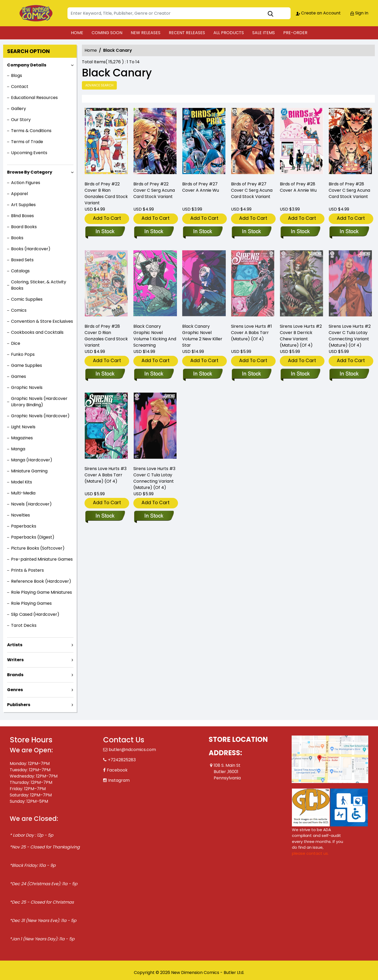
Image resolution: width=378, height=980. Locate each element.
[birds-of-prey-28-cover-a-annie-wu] (302, 142)
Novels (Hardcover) (31, 504)
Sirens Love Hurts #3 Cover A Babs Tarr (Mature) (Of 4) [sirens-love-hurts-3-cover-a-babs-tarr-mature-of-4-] (106, 475)
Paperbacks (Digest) (33, 537)
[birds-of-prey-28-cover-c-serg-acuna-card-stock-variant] (350, 142)
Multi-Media (23, 493)
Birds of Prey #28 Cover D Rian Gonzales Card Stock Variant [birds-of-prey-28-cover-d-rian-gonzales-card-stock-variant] (106, 336)
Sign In (359, 13)
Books (17, 238)
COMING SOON (107, 33)
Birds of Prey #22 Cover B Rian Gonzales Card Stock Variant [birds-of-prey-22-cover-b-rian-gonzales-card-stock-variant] (106, 193)
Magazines (22, 438)
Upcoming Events (29, 153)
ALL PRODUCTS (229, 33)
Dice (16, 343)
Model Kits (22, 482)
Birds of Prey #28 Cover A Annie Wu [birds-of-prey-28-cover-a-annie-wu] (298, 187)
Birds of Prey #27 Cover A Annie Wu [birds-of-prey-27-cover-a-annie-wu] (201, 187)
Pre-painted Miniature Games (42, 559)
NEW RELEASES (146, 33)
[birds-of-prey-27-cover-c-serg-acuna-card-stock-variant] (253, 142)
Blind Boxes (22, 216)
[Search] (179, 13)
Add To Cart (107, 218)
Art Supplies (23, 205)
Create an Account (318, 13)
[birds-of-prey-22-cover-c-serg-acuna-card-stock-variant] (155, 142)
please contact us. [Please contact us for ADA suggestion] (310, 853)
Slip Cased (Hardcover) (35, 614)
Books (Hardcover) (31, 249)
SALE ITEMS (264, 33)
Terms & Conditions (31, 131)
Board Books (24, 227)
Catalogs (20, 271)
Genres (15, 690)
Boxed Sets (22, 260)
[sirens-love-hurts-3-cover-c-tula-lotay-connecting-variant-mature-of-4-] (154, 516)
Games (19, 376)
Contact (20, 87)
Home (91, 50)
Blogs (17, 75)
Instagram (119, 780)
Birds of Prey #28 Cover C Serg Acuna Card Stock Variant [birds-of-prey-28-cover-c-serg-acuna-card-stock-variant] (349, 190)
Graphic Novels (27, 387)
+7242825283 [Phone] (122, 760)
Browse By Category (30, 172)
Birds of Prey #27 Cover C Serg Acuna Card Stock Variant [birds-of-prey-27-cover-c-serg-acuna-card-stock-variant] (252, 190)
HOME (77, 33)
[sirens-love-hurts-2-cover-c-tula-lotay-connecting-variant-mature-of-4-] (349, 374)
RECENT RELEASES (187, 33)
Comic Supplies (27, 299)
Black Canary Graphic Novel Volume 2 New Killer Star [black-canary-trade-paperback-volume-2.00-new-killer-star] (202, 336)
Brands (15, 675)
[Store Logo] (36, 13)
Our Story (21, 120)
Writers (15, 660)
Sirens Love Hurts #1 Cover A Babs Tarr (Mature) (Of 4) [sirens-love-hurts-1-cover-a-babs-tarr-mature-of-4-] (251, 333)
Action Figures (26, 183)
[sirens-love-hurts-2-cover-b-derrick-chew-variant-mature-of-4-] (300, 374)
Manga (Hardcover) (32, 460)
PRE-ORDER (295, 33)
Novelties (20, 515)
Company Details (27, 65)
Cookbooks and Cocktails (37, 332)
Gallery (19, 109)
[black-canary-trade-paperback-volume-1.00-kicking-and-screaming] (154, 374)
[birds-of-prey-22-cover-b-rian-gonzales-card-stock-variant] (106, 142)
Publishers (19, 705)
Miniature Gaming (29, 471)
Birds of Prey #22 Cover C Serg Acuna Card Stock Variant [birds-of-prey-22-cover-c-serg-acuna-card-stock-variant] (154, 190)
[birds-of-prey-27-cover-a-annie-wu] (204, 142)
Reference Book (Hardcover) (41, 581)
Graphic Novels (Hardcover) (40, 416)
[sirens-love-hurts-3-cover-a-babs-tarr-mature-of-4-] (105, 516)
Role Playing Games (31, 603)
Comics (19, 310)
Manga (18, 449)
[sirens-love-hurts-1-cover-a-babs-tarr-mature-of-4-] (251, 374)
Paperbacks (24, 526)
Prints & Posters (27, 570)
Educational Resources (34, 98)
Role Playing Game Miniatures (41, 592)
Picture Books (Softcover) (38, 548)
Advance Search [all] (99, 85)
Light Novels (23, 427)
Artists (15, 645)
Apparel (19, 194)
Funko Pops (23, 354)
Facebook (117, 770)
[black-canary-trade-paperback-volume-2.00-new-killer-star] (203, 374)
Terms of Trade (27, 142)
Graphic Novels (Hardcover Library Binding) (39, 402)
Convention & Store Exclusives (42, 321)
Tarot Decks (24, 625)
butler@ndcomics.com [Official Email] (132, 750)
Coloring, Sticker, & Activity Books (39, 285)
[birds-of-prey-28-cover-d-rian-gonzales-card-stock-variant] (105, 374)
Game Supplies (27, 365)
